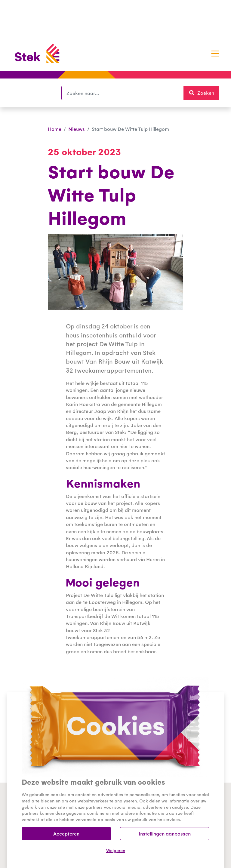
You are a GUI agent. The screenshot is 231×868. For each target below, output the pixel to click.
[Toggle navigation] (215, 54)
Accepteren (66, 834)
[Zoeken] (123, 93)
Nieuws (77, 129)
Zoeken (204, 92)
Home (55, 129)
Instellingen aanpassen (165, 834)
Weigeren (116, 850)
